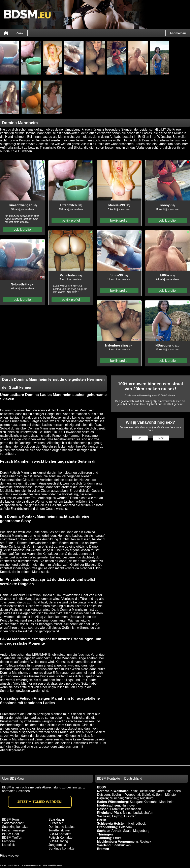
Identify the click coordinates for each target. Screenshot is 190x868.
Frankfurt (117, 809)
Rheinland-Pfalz (109, 813)
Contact (58, 865)
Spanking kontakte (15, 827)
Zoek (20, 33)
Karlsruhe (151, 802)
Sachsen (104, 816)
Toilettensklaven (60, 830)
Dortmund (163, 791)
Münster (171, 795)
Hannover (129, 805)
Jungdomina (57, 845)
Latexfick (8, 845)
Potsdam (125, 827)
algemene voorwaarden (31, 865)
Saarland (104, 845)
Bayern (102, 798)
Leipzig (117, 816)
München (116, 798)
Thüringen (105, 834)
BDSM (102, 787)
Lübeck (141, 824)
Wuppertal (133, 795)
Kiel (131, 824)
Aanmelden (178, 33)
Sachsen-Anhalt (109, 831)
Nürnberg (132, 798)
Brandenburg (107, 827)
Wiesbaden (133, 809)
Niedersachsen (108, 805)
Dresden (130, 816)
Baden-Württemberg (113, 802)
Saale (127, 831)
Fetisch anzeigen (14, 830)
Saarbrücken (121, 845)
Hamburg (104, 838)
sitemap (17, 865)
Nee (161, 438)
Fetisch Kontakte (60, 838)
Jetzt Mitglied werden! (40, 802)
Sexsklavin (56, 819)
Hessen (103, 809)
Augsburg (147, 798)
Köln (134, 791)
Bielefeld (148, 795)
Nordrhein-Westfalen (113, 791)
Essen (176, 791)
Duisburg (103, 795)
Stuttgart (136, 802)
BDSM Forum (12, 819)
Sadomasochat (13, 823)
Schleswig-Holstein (112, 824)
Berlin (102, 820)
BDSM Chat (10, 834)
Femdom (8, 841)
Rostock (145, 842)
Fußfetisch (56, 823)
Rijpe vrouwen (10, 855)
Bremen (103, 849)
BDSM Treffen (12, 838)
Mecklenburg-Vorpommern (117, 842)
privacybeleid (48, 865)
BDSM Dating (58, 841)
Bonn (160, 795)
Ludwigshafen (143, 813)
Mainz (127, 813)
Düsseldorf (146, 791)
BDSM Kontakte (60, 834)
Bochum (118, 795)
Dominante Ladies (61, 827)
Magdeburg (141, 831)
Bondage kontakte (61, 848)
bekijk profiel (23, 230)
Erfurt (117, 838)
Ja (140, 438)
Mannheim (167, 802)
